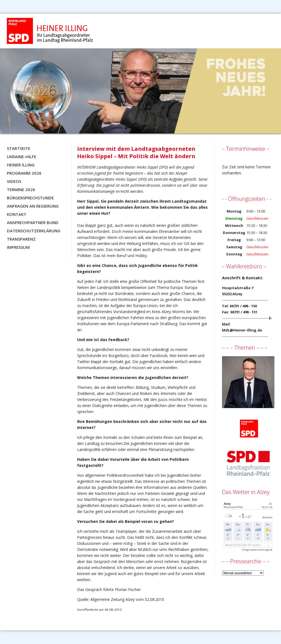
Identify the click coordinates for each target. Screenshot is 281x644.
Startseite (19, 148)
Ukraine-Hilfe (22, 157)
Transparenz (21, 239)
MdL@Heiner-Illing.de (242, 330)
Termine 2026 (21, 189)
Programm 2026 (24, 173)
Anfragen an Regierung (33, 206)
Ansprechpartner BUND (33, 222)
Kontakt (17, 214)
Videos (14, 181)
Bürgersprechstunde (30, 198)
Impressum (18, 247)
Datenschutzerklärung (34, 231)
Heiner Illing (21, 165)
